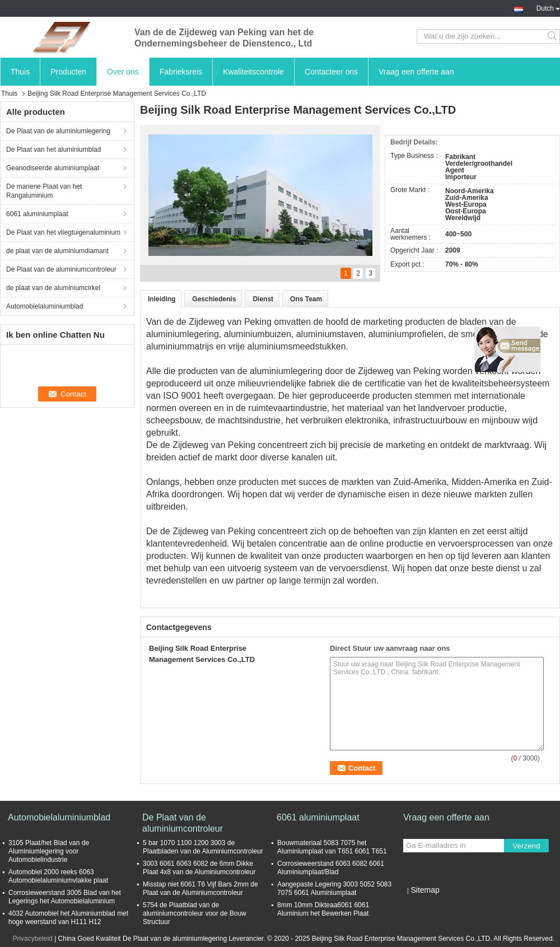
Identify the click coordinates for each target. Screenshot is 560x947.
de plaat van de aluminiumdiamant (57, 251)
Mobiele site (424, 904)
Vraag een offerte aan (416, 72)
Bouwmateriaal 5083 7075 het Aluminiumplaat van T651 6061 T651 (332, 847)
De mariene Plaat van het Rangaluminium (44, 191)
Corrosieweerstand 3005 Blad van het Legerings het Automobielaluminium (65, 897)
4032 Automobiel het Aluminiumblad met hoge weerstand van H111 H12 (68, 918)
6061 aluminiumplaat (37, 214)
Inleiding (162, 299)
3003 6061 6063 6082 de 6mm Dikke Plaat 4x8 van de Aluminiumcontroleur (199, 868)
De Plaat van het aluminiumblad (53, 150)
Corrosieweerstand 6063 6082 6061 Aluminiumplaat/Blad (331, 868)
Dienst (263, 299)
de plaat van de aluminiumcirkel (53, 288)
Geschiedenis (214, 299)
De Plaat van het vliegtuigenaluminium (63, 232)
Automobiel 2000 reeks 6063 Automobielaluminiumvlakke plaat (58, 876)
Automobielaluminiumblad (45, 306)
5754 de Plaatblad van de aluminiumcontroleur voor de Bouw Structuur (195, 913)
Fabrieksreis (181, 72)
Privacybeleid (32, 939)
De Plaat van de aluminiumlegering (58, 131)
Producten (68, 72)
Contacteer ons (331, 72)
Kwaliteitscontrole (253, 72)
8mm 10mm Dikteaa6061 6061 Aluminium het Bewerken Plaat (323, 909)
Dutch (548, 7)
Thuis (20, 72)
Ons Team (306, 299)
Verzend (527, 846)
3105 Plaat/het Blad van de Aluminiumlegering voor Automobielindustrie (49, 851)
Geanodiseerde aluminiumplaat (53, 168)
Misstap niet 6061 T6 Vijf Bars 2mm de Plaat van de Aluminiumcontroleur (200, 888)
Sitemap (425, 890)
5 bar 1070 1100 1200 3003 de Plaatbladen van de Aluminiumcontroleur (203, 847)
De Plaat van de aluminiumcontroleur (61, 269)
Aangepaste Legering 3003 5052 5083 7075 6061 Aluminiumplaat (334, 888)
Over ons (123, 72)
